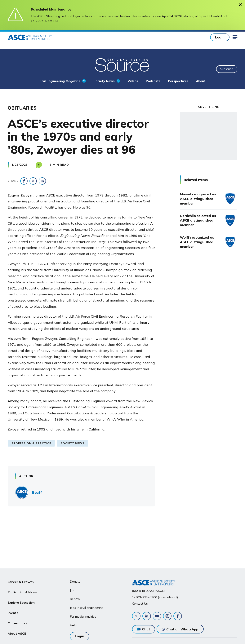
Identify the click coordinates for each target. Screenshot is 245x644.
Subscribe (227, 69)
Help (73, 625)
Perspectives (178, 81)
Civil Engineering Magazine (60, 81)
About (201, 81)
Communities (17, 618)
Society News (104, 81)
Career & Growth (21, 581)
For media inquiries (83, 616)
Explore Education (21, 600)
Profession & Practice (31, 443)
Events (13, 609)
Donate (75, 581)
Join (73, 590)
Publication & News (22, 591)
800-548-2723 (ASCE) (148, 591)
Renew (75, 599)
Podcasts (153, 81)
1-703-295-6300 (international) (155, 597)
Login (220, 37)
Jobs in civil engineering (87, 608)
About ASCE (17, 627)
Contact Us (140, 603)
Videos (133, 81)
